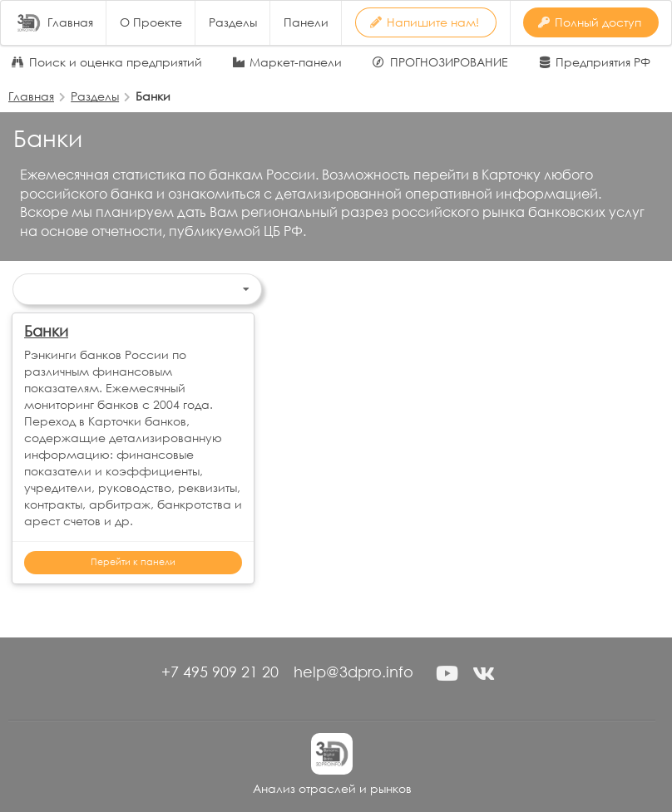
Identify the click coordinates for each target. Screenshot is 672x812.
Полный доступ (590, 22)
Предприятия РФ (603, 62)
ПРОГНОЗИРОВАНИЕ (449, 62)
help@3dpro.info (353, 672)
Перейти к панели (133, 562)
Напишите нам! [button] (425, 22)
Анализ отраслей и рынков (332, 788)
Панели (306, 22)
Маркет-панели (296, 62)
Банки (46, 331)
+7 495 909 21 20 (220, 672)
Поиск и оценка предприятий (116, 62)
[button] (447, 673)
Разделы (233, 22)
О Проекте (151, 22)
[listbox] (137, 289)
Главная (70, 22)
